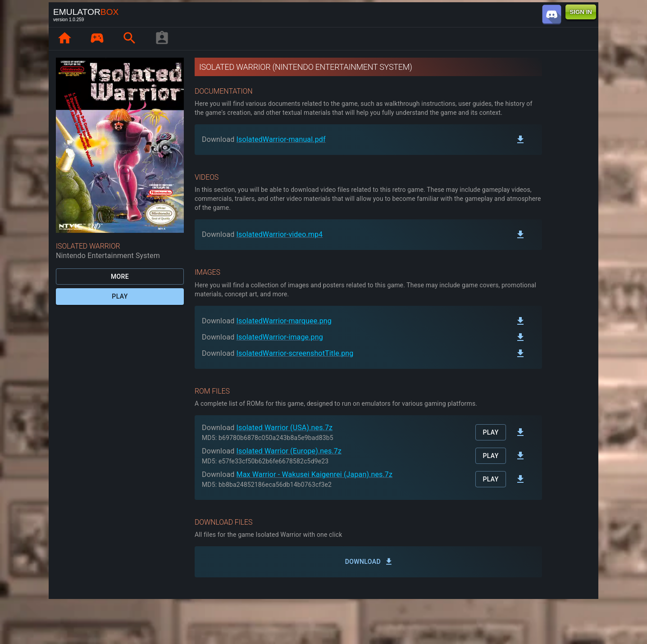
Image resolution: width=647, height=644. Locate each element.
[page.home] (64, 39)
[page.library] (97, 39)
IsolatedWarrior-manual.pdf (281, 139)
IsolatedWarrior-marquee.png (284, 321)
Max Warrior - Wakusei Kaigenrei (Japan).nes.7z (315, 474)
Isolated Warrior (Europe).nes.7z (289, 451)
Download (368, 562)
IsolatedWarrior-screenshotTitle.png (295, 353)
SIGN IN (581, 12)
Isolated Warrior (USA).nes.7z (285, 428)
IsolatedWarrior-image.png (280, 337)
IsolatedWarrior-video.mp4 (280, 234)
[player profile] (162, 39)
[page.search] (129, 39)
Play (120, 297)
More (120, 277)
